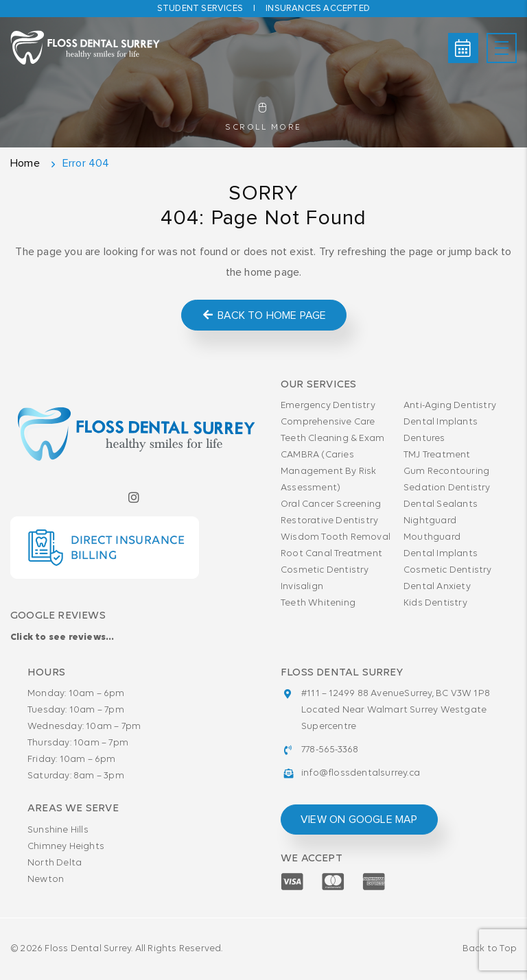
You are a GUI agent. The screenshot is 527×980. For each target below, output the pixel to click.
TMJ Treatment (437, 455)
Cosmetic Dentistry (325, 570)
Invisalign (302, 587)
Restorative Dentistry (329, 521)
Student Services (200, 9)
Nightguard (430, 521)
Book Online (463, 48)
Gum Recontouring (446, 471)
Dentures (424, 439)
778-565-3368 (330, 750)
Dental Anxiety (437, 587)
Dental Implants (441, 422)
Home (25, 163)
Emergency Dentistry (328, 406)
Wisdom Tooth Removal (336, 537)
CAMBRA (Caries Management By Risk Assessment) (329, 471)
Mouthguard (432, 537)
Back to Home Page (264, 315)
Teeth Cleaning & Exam (332, 439)
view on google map (359, 820)
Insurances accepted (318, 9)
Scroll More (263, 117)
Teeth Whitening (318, 603)
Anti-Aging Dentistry (450, 406)
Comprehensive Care (328, 422)
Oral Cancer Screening (331, 504)
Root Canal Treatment (331, 554)
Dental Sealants (441, 504)
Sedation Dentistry (447, 488)
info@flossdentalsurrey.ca (361, 773)
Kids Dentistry (435, 603)
